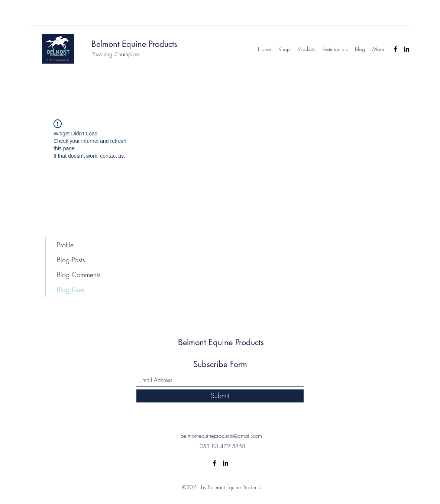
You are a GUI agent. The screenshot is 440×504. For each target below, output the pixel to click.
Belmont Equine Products (134, 44)
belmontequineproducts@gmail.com (221, 436)
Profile (65, 245)
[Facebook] (395, 49)
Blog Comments (79, 275)
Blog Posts (71, 260)
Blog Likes (71, 289)
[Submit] (220, 396)
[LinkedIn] (407, 49)
